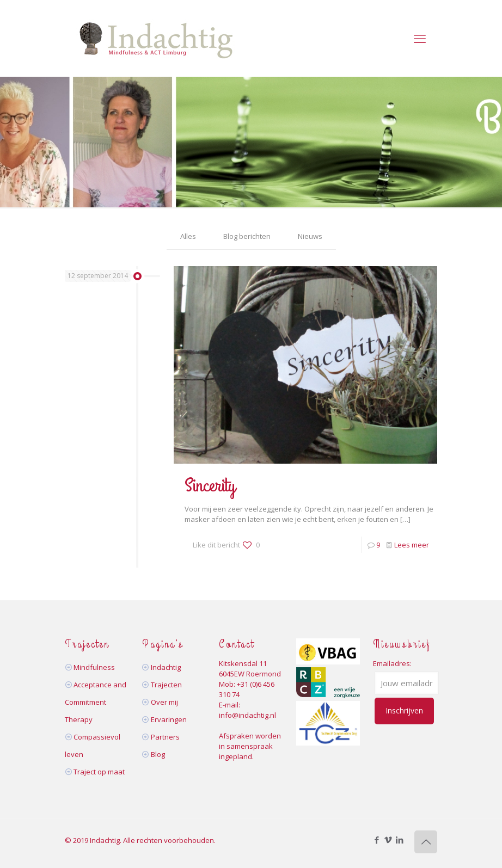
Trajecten (166, 685)
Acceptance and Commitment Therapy (96, 702)
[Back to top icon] (426, 842)
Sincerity (210, 486)
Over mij (164, 702)
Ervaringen (169, 719)
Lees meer (412, 545)
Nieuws (310, 236)
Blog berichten (247, 236)
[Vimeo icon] (388, 840)
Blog (158, 754)
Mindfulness (94, 667)
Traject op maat (99, 772)
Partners (165, 737)
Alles (188, 236)
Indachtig (166, 667)
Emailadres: (392, 663)
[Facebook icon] (376, 840)
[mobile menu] (420, 38)
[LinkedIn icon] (399, 840)
